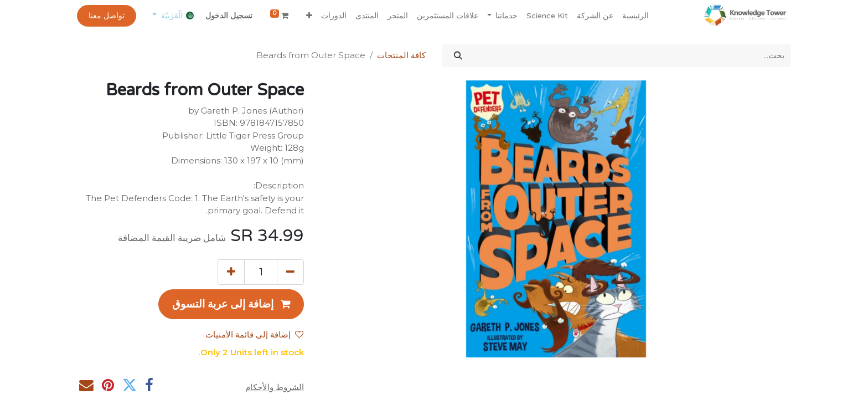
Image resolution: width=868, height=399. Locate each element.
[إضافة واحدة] (231, 272)
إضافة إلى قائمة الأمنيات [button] (254, 335)
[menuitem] (635, 16)
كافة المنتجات (401, 55)
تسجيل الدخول (229, 16)
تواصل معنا (107, 16)
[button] (309, 16)
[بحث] (458, 56)
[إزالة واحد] (290, 272)
